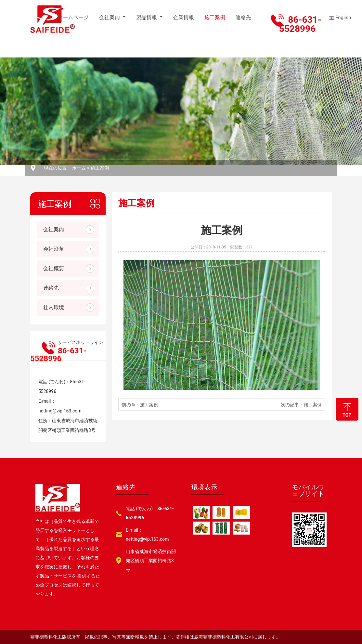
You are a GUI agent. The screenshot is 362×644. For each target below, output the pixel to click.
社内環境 (54, 307)
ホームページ (73, 17)
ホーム (79, 168)
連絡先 (243, 17)
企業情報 (184, 17)
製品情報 (147, 17)
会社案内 (110, 17)
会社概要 (54, 268)
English (341, 18)
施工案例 (215, 17)
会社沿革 (54, 249)
